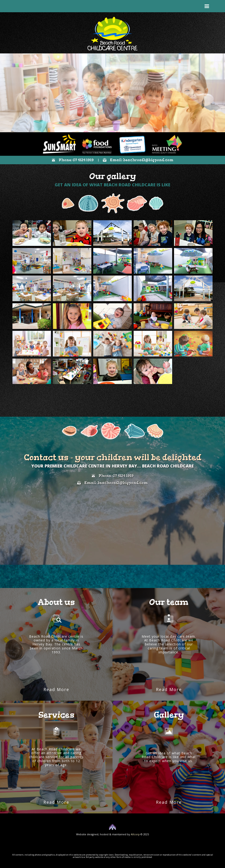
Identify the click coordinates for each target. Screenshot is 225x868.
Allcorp (135, 834)
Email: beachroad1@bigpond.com (138, 160)
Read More (56, 689)
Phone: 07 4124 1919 (73, 160)
